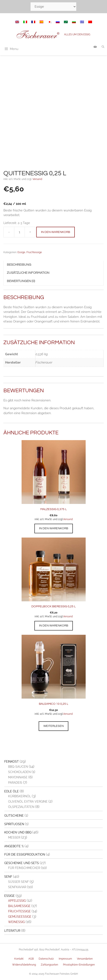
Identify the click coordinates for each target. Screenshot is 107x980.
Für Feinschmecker (24, 868)
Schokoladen (19, 772)
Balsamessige (19, 906)
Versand (37, 179)
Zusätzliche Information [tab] (28, 273)
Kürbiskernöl (20, 796)
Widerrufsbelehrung (24, 965)
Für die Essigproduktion (25, 854)
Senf (8, 877)
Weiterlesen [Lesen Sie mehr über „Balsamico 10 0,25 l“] (53, 726)
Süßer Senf (18, 882)
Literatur (12, 931)
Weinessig (16, 922)
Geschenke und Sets (22, 863)
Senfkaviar (17, 887)
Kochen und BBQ (18, 832)
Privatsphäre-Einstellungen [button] (79, 965)
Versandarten (85, 959)
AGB (31, 959)
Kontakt (19, 959)
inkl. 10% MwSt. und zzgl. (49, 519)
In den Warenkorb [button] (54, 528)
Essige (21, 252)
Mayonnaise (18, 777)
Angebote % (14, 846)
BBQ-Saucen (18, 767)
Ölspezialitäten (21, 807)
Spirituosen (14, 824)
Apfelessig (17, 901)
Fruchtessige (34, 252)
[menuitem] (17, 22)
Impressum (65, 959)
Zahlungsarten (49, 965)
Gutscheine (14, 816)
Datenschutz (46, 959)
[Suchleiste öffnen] (103, 47)
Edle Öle (12, 791)
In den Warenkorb (56, 232)
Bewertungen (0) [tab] (21, 281)
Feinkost (12, 762)
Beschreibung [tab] (19, 265)
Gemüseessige (20, 917)
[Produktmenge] (19, 232)
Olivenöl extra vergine (28, 802)
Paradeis (15, 783)
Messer (14, 837)
